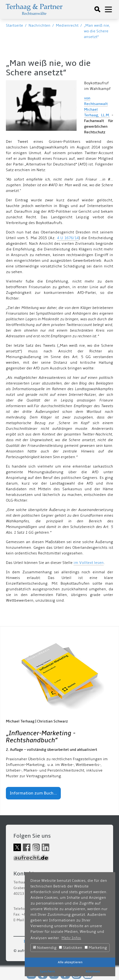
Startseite (14, 25)
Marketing (96, 948)
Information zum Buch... (33, 793)
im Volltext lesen (89, 563)
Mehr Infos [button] (71, 938)
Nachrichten (39, 25)
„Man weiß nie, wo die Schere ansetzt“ (97, 31)
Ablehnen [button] (93, 971)
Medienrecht (67, 25)
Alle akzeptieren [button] (70, 962)
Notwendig (45, 948)
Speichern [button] (47, 971)
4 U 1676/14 (68, 238)
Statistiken (71, 948)
